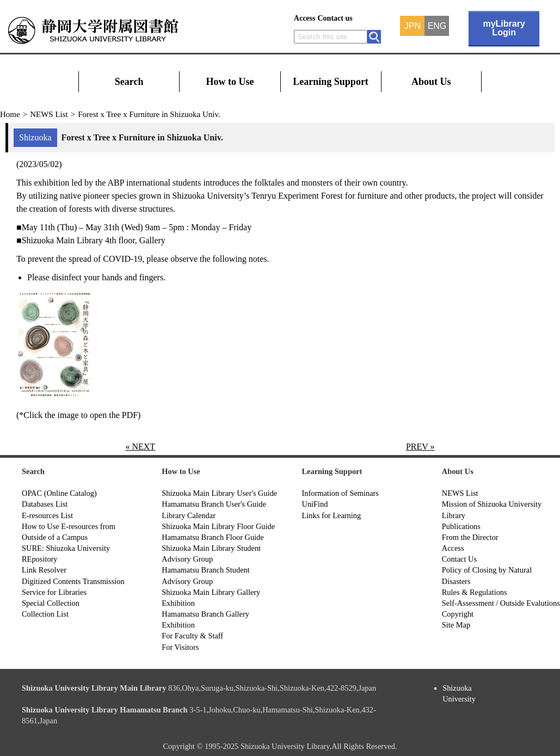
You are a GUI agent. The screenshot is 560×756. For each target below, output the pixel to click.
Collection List (45, 614)
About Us (431, 82)
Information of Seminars (340, 493)
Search (129, 82)
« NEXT (140, 447)
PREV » (420, 447)
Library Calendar (189, 515)
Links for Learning (332, 515)
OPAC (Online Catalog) (59, 493)
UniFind (315, 504)
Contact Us (459, 559)
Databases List (45, 504)
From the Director (470, 537)
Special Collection (51, 603)
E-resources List (47, 515)
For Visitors (180, 647)
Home (10, 114)
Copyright (458, 614)
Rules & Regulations (475, 592)
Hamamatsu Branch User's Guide (214, 504)
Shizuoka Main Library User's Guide (219, 493)
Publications (461, 526)
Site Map (456, 625)
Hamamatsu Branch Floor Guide (213, 537)
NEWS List (49, 114)
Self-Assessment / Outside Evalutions (501, 603)
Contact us (335, 18)
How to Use (230, 82)
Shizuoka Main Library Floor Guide (218, 526)
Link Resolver (44, 570)
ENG (437, 26)
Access (305, 18)
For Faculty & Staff (192, 636)
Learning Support (331, 82)
